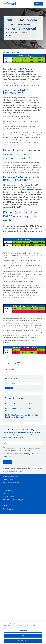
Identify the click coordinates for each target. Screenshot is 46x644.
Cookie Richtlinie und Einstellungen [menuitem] (11, 482)
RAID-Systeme (26, 69)
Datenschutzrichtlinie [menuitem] (8, 480)
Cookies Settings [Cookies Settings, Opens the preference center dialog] (23, 631)
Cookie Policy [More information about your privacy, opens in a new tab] (24, 627)
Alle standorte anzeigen (17, 471)
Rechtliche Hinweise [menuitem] (8, 485)
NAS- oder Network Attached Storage (24, 190)
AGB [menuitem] (4, 494)
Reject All (23, 636)
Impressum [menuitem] (6, 488)
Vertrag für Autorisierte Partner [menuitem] (10, 496)
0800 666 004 (39, 4)
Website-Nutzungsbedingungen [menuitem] (11, 477)
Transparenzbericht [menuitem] (8, 491)
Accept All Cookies (23, 641)
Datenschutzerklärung (8, 457)
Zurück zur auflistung (11, 53)
